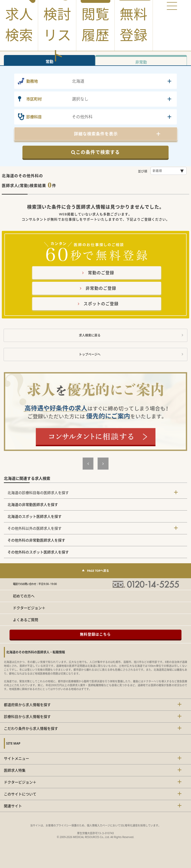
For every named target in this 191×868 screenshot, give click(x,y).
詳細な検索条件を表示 (96, 134)
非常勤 (141, 62)
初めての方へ (24, 596)
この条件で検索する (95, 152)
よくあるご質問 (26, 620)
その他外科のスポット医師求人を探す (38, 552)
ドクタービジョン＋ (29, 608)
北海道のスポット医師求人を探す (35, 516)
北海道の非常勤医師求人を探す (33, 505)
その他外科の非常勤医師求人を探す (36, 540)
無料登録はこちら (95, 634)
